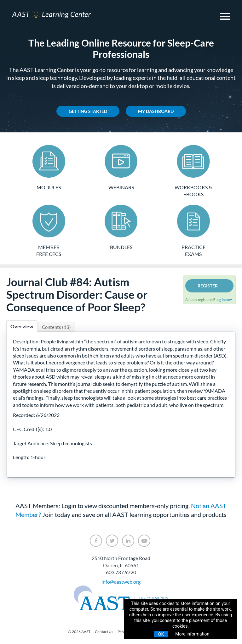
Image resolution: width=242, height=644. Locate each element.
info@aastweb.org (121, 582)
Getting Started (88, 111)
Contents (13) (56, 327)
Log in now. (224, 300)
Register (208, 286)
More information (192, 634)
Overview (22, 326)
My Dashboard (156, 111)
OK (161, 634)
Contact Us (104, 632)
